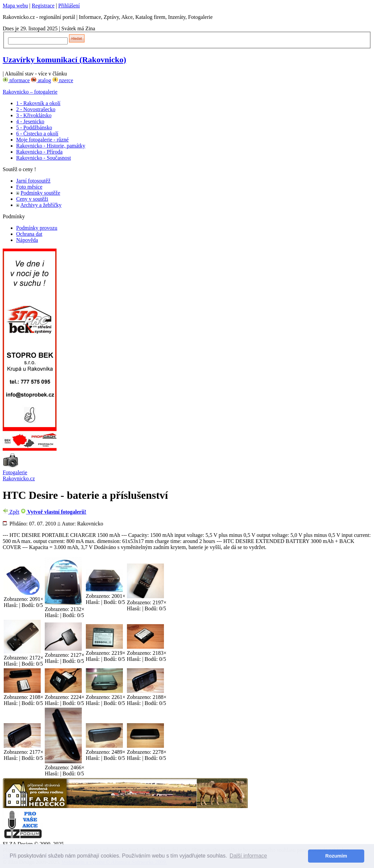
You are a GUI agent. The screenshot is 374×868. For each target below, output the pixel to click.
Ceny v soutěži (32, 199)
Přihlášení (69, 6)
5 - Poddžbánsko (34, 127)
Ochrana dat (29, 234)
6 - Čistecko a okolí (37, 134)
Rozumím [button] (336, 856)
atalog (41, 80)
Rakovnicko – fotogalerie (30, 92)
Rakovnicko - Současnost (44, 158)
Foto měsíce (29, 187)
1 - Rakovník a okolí (38, 103)
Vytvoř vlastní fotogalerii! (53, 512)
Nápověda (27, 240)
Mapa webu (15, 6)
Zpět (11, 512)
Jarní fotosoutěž (33, 181)
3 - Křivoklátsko (34, 115)
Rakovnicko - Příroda (39, 152)
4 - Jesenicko (30, 121)
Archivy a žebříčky (41, 205)
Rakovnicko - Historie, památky (51, 146)
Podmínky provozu (37, 228)
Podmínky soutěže (40, 193)
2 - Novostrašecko (36, 109)
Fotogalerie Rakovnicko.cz (19, 475)
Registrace (43, 6)
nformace (16, 80)
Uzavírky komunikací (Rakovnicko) (64, 60)
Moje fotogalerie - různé (42, 140)
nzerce (63, 80)
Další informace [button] (248, 856)
